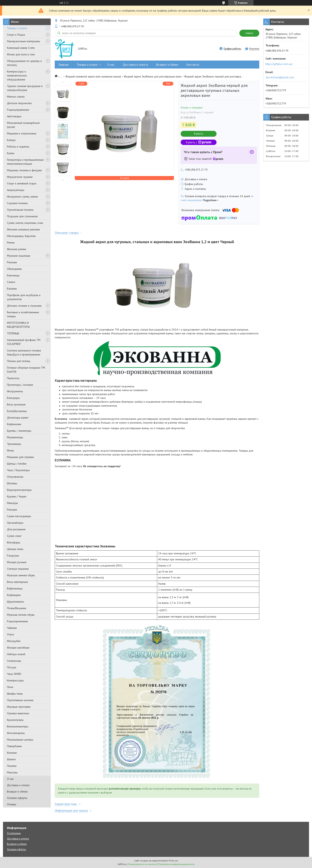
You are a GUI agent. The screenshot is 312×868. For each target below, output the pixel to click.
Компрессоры (15, 680)
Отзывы (12, 804)
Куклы (11, 153)
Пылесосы (13, 378)
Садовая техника (17, 203)
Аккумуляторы (16, 190)
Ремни (11, 243)
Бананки (12, 289)
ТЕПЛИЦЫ (13, 333)
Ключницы (13, 275)
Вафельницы (15, 588)
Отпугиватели (15, 477)
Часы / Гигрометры (18, 470)
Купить (199, 134)
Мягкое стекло (16, 97)
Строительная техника (20, 210)
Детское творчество (19, 103)
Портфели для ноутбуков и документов (24, 297)
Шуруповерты (15, 602)
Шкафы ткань (15, 694)
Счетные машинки (18, 569)
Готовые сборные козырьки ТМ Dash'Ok (26, 370)
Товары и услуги (17, 28)
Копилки (12, 753)
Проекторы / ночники (20, 385)
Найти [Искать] (249, 33)
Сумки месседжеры (19, 516)
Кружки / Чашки (17, 496)
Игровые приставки (19, 707)
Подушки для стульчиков (22, 216)
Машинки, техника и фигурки (24, 170)
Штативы (12, 483)
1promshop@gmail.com (280, 77)
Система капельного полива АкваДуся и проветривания (24, 352)
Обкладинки (14, 269)
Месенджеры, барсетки (21, 236)
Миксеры (12, 503)
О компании (14, 833)
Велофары (14, 542)
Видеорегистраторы (19, 490)
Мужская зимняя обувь (21, 575)
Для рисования (16, 529)
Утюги (10, 634)
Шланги (11, 759)
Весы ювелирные (18, 582)
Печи (10, 687)
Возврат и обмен (17, 792)
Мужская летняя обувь (21, 615)
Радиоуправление (18, 110)
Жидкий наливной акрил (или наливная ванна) (93, 76)
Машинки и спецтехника (22, 133)
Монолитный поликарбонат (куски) (23, 125)
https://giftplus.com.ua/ (279, 64)
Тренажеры (14, 444)
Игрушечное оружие (20, 177)
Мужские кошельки (19, 256)
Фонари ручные (17, 562)
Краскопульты (15, 720)
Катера (11, 140)
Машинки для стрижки (20, 457)
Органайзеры (15, 523)
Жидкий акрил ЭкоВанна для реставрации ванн (153, 76)
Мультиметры (15, 437)
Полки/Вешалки (17, 608)
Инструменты (15, 391)
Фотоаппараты (16, 733)
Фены (10, 450)
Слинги (11, 282)
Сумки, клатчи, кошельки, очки (25, 223)
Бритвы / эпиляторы (19, 431)
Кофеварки (14, 595)
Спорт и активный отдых (22, 183)
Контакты (193, 65)
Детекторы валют (18, 418)
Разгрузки (13, 556)
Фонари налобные (18, 648)
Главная (64, 65)
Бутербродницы (17, 411)
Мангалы (12, 772)
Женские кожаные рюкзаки (23, 229)
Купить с (199, 142)
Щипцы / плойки (17, 464)
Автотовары (14, 116)
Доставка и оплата (18, 785)
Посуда (12, 667)
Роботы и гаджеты (18, 147)
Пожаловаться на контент (142, 864)
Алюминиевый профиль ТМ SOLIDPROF (24, 342)
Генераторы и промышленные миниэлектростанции (25, 162)
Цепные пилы (15, 549)
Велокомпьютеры (18, 726)
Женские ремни (17, 249)
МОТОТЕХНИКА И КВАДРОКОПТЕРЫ (18, 325)
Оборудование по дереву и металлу (24, 63)
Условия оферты (17, 798)
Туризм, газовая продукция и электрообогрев (25, 88)
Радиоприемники (17, 621)
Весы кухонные (16, 404)
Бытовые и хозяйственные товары (23, 314)
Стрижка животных (18, 713)
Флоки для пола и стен (21, 54)
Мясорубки (14, 641)
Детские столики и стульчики (24, 306)
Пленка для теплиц (19, 361)
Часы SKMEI (14, 674)
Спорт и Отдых (16, 35)
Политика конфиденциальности (177, 864)
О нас (10, 779)
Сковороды (14, 661)
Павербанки (14, 746)
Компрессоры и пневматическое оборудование (17, 75)
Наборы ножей (16, 654)
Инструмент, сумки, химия (22, 197)
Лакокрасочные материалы (23, 41)
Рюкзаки (12, 262)
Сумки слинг (14, 536)
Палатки (12, 766)
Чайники (12, 628)
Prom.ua (173, 861)
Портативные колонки (20, 700)
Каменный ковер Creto (21, 48)
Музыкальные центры (20, 740)
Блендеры (13, 398)
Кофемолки (14, 424)
